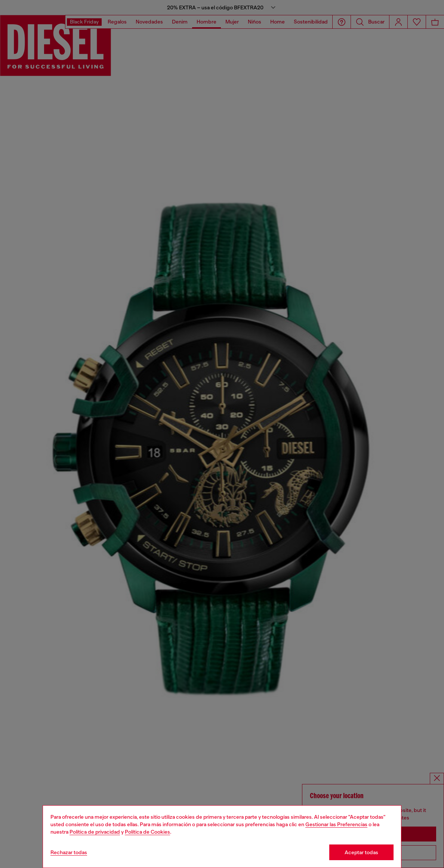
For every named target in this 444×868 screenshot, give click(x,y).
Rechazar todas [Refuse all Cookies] (69, 852)
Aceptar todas (361, 852)
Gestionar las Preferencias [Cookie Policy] (336, 824)
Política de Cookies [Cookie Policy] (147, 832)
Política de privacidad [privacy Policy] (95, 832)
